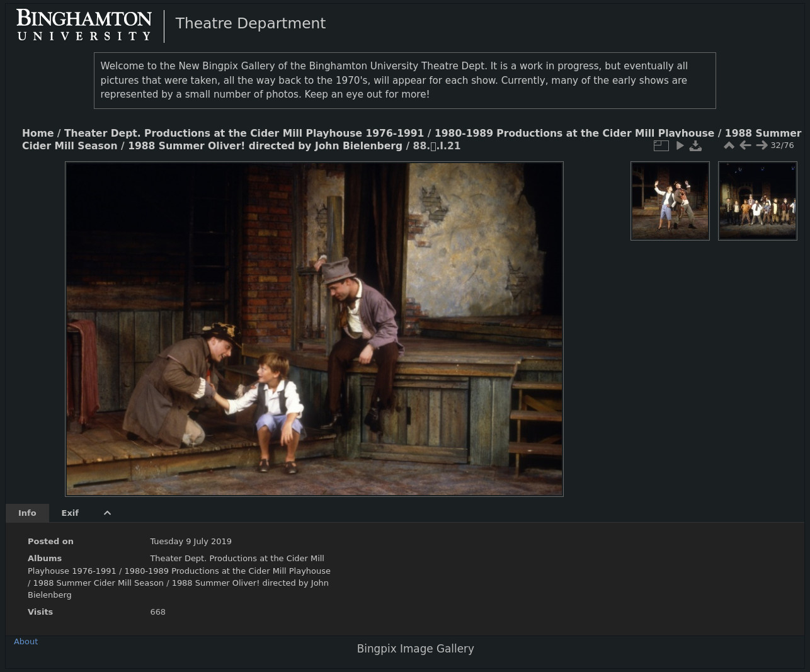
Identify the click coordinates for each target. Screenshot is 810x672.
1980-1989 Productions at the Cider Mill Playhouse (574, 134)
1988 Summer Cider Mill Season (98, 583)
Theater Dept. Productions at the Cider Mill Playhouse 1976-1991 (244, 134)
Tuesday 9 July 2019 (191, 541)
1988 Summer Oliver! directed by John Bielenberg (265, 146)
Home (38, 134)
